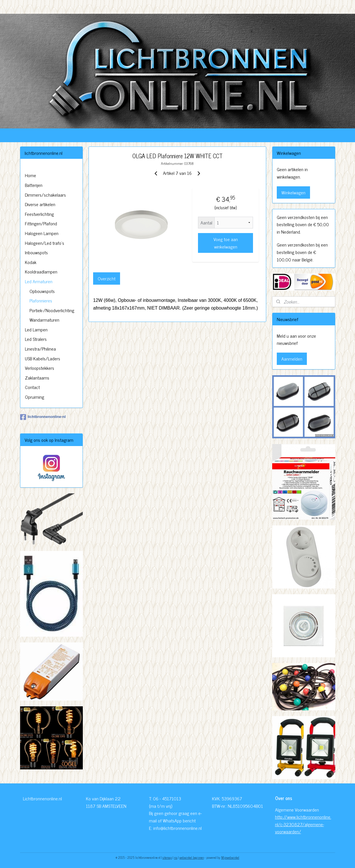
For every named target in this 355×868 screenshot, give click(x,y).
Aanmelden (292, 359)
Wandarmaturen (44, 320)
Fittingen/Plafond (41, 223)
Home (31, 175)
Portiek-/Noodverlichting (52, 310)
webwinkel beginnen (192, 857)
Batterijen (34, 185)
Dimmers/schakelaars (45, 195)
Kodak (31, 262)
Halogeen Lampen (42, 233)
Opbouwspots (42, 291)
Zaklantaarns (37, 378)
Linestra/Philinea (40, 349)
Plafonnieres (41, 300)
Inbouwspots (36, 252)
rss (176, 857)
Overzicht (107, 278)
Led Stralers (36, 339)
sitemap (167, 857)
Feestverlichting (39, 214)
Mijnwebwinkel (230, 857)
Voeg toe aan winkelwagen (226, 243)
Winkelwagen (293, 192)
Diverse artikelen (40, 204)
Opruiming (35, 397)
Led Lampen (36, 329)
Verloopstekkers (40, 368)
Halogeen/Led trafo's (45, 243)
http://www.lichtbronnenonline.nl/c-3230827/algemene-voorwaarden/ (303, 824)
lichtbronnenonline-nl (43, 417)
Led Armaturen (39, 281)
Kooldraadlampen (41, 271)
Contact (32, 387)
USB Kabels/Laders (43, 358)
